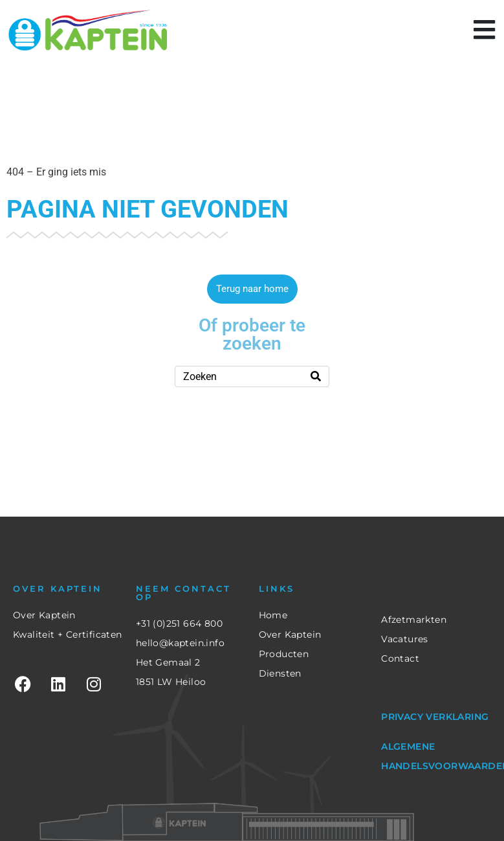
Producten (284, 654)
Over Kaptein (44, 615)
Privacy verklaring (435, 717)
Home (273, 615)
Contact (400, 658)
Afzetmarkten (414, 620)
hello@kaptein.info (180, 643)
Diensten (280, 673)
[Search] (316, 376)
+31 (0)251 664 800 (179, 623)
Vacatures (405, 639)
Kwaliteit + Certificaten (68, 634)
